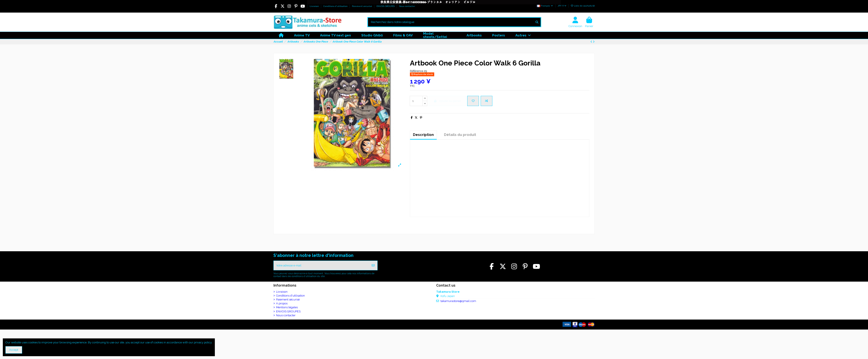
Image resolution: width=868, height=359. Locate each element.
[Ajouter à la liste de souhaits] (473, 101)
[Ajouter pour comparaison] (487, 101)
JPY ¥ (562, 6)
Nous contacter (407, 6)
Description (423, 135)
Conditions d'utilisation (336, 6)
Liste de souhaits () (583, 6)
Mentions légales (287, 308)
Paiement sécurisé (362, 6)
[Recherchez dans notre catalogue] (537, 22)
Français (545, 6)
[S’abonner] (373, 266)
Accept (14, 350)
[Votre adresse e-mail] (321, 266)
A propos (282, 304)
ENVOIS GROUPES (386, 6)
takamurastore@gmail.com (458, 302)
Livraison (315, 6)
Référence (417, 71)
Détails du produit (460, 135)
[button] (523, 35)
